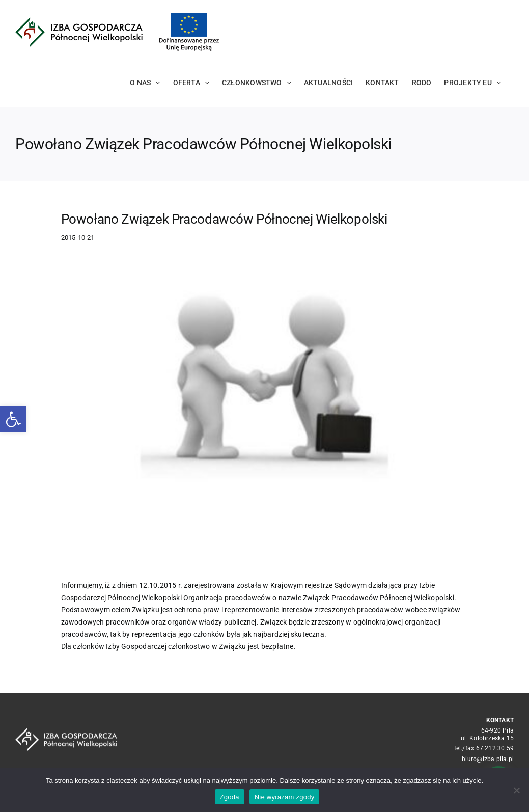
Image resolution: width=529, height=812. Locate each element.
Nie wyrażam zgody (285, 797)
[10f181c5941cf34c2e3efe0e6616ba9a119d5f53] (265, 411)
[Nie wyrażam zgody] (516, 790)
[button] (13, 419)
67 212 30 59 (495, 748)
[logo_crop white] (66, 732)
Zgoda (230, 797)
